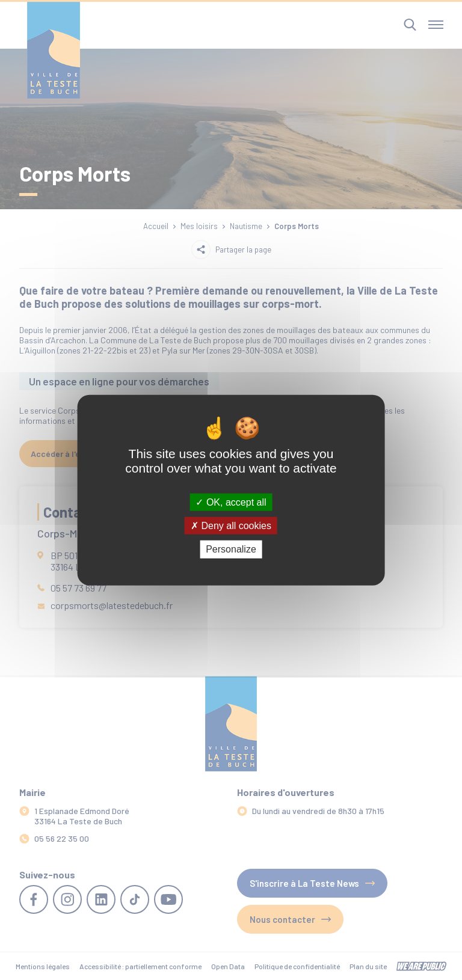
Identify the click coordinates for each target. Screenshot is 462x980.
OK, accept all (231, 502)
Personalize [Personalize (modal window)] (231, 549)
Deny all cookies (231, 526)
